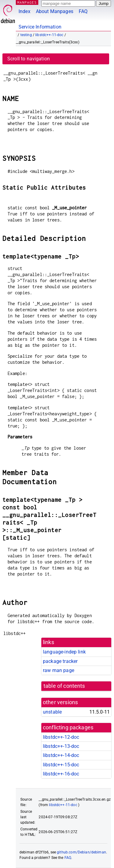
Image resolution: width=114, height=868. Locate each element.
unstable (52, 712)
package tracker (60, 661)
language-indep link (64, 652)
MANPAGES (27, 2)
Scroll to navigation (29, 59)
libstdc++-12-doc (61, 737)
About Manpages (55, 11)
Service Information (40, 27)
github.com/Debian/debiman (81, 852)
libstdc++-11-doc (49, 35)
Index (24, 11)
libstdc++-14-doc (61, 755)
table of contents (64, 686)
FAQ (83, 11)
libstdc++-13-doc (61, 746)
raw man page (59, 670)
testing (26, 35)
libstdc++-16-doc (61, 774)
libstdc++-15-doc (61, 765)
